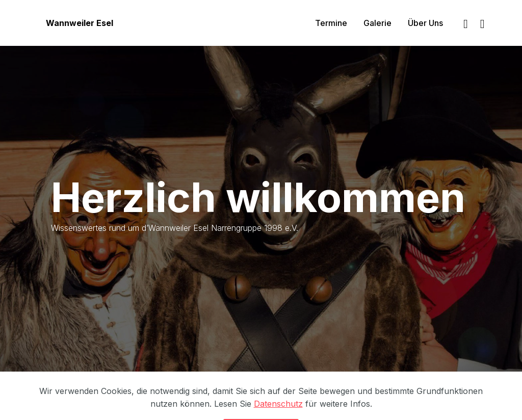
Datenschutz (278, 411)
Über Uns (425, 23)
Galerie (377, 23)
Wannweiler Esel (80, 23)
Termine (331, 23)
